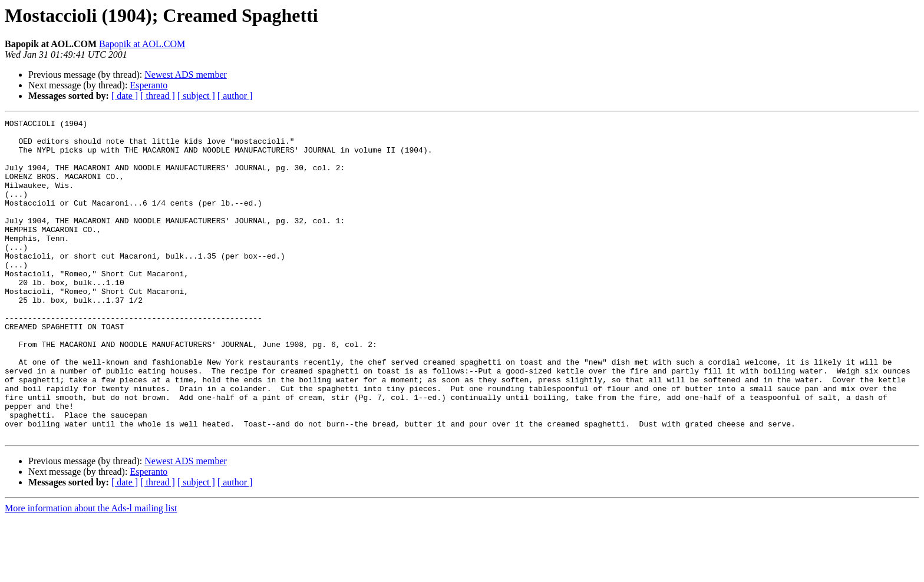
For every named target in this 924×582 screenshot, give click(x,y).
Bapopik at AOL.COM (142, 44)
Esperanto (148, 85)
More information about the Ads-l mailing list (91, 572)
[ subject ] (196, 96)
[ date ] (125, 96)
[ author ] (235, 96)
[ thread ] (158, 96)
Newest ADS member (186, 75)
